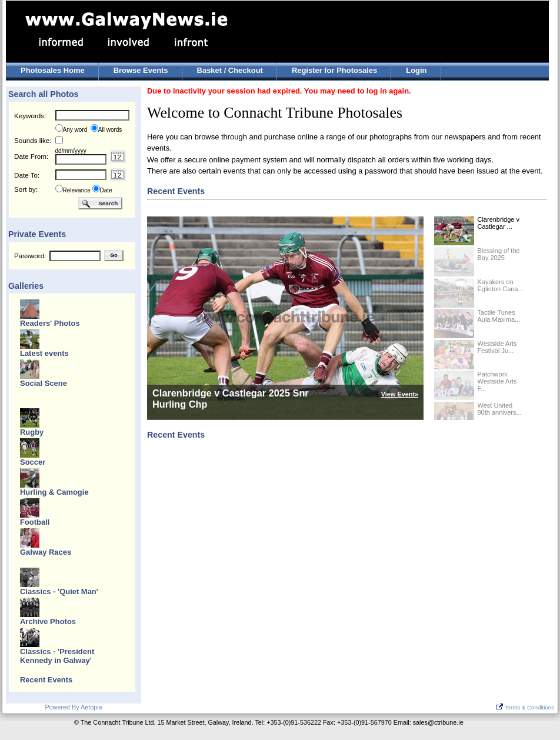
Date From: (31, 156)
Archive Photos (48, 621)
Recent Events (46, 680)
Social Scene (44, 383)
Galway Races (46, 552)
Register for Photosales (334, 70)
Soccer (33, 462)
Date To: (27, 175)
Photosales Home (53, 70)
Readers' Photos (50, 323)
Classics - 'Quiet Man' (59, 591)
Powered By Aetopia (73, 707)
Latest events (44, 353)
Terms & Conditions (525, 707)
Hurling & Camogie (54, 492)
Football (35, 522)
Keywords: (30, 116)
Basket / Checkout (230, 70)
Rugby (32, 432)
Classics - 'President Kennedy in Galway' (57, 656)
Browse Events (141, 70)
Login (416, 70)
